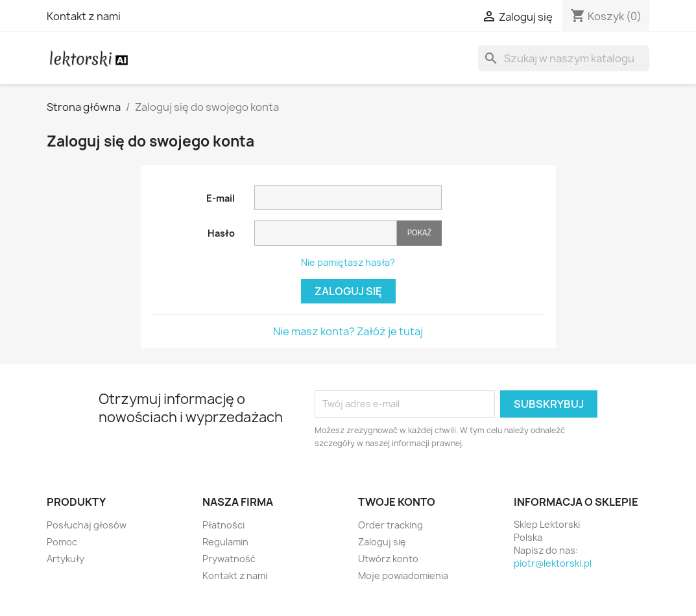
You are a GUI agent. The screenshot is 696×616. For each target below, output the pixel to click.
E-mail (221, 198)
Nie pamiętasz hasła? (348, 262)
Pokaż (419, 232)
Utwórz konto (388, 559)
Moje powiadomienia (403, 575)
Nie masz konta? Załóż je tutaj (348, 331)
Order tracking (390, 525)
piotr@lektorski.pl (553, 563)
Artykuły (66, 559)
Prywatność (229, 559)
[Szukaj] (564, 58)
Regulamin (225, 542)
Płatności (223, 525)
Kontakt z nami (84, 16)
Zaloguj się (348, 291)
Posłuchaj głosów (87, 525)
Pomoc (62, 542)
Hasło (221, 233)
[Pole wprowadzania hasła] (326, 233)
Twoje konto (397, 502)
